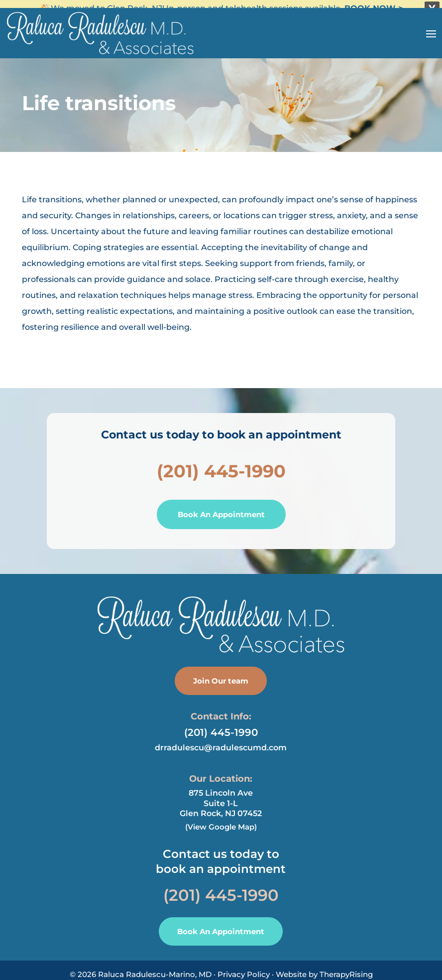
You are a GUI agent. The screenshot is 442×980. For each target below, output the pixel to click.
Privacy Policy (244, 969)
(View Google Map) (221, 821)
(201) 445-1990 (221, 465)
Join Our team (221, 675)
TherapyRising (346, 969)
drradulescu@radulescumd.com (221, 742)
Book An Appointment (221, 508)
